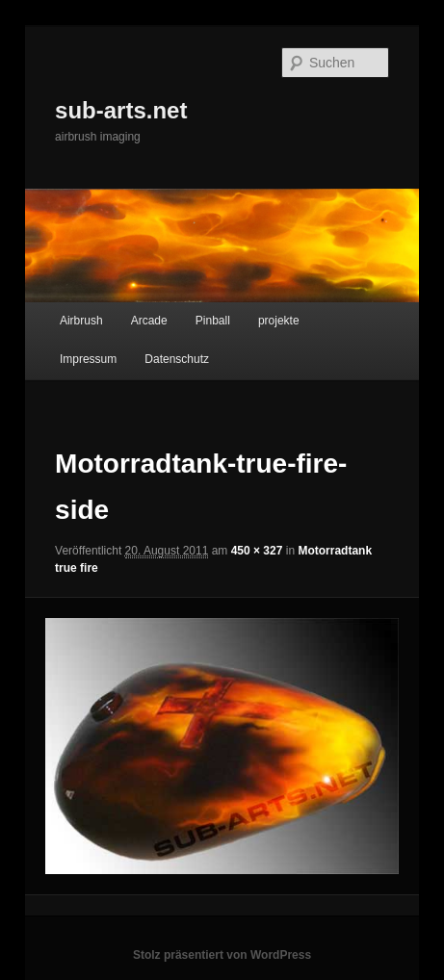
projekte (279, 321)
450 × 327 (257, 551)
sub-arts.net (121, 110)
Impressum (88, 359)
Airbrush (81, 321)
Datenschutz (177, 359)
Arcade (149, 321)
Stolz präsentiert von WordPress (222, 955)
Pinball (213, 321)
